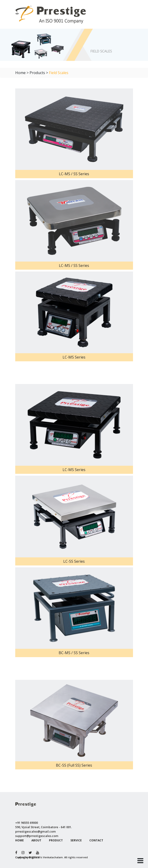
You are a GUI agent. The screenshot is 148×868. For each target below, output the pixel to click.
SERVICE (76, 840)
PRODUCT (56, 840)
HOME (20, 840)
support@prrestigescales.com (37, 836)
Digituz (34, 857)
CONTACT (96, 840)
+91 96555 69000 (27, 823)
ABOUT (36, 840)
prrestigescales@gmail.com (36, 831)
